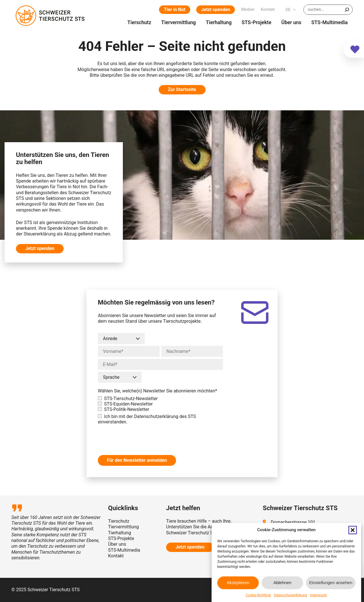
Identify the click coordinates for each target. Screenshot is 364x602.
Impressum (318, 595)
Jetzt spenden (216, 10)
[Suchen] (347, 10)
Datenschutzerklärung (290, 595)
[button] (353, 530)
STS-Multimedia (124, 550)
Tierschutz (119, 521)
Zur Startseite (182, 89)
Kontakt (116, 556)
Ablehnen (282, 583)
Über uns (117, 544)
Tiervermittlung (123, 527)
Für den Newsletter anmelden (137, 460)
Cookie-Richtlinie (258, 595)
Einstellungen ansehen (331, 583)
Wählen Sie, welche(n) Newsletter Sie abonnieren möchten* (158, 391)
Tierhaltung (120, 533)
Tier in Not (175, 10)
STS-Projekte (121, 538)
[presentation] (141, 437)
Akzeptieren (238, 583)
